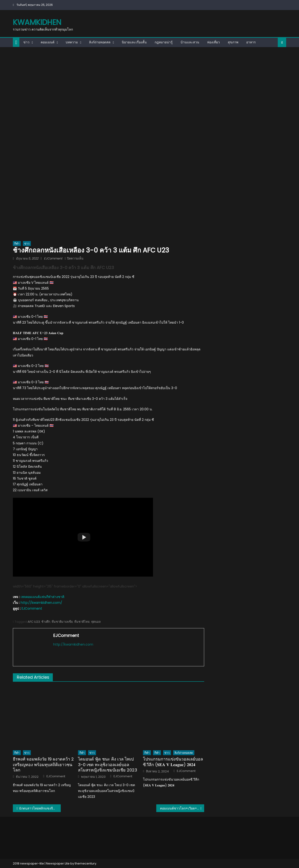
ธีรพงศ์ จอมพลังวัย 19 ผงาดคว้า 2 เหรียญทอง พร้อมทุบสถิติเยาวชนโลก (43, 764)
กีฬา (17, 244)
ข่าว (26, 42)
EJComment (53, 258)
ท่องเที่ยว (214, 42)
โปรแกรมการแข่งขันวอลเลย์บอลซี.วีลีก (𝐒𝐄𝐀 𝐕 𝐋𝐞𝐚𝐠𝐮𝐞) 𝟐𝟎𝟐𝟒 (173, 762)
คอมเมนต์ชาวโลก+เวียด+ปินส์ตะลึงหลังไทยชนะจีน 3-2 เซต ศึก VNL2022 (182, 808)
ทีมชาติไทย (82, 622)
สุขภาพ (233, 42)
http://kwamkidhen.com (73, 644)
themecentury (85, 863)
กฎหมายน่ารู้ (164, 42)
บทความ (72, 42)
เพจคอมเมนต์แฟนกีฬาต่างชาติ (42, 597)
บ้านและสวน (190, 42)
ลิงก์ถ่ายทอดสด (100, 42)
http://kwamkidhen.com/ (41, 603)
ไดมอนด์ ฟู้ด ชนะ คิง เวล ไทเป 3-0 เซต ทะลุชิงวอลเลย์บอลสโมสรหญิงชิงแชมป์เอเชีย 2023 (108, 764)
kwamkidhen (37, 22)
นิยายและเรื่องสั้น (134, 42)
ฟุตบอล (96, 622)
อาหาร (251, 42)
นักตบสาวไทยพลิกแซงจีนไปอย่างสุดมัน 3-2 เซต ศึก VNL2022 (40, 808)
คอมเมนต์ (48, 42)
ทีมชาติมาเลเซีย (62, 622)
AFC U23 (34, 622)
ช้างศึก (46, 622)
